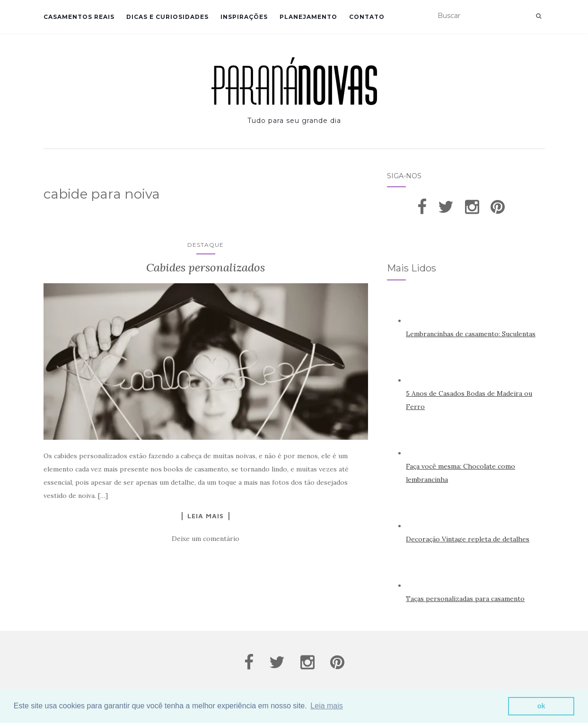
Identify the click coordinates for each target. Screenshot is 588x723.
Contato (367, 17)
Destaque (206, 245)
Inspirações (244, 17)
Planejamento (308, 17)
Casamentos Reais (79, 17)
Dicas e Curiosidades (167, 17)
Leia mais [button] (326, 706)
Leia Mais (206, 516)
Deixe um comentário (206, 539)
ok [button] (541, 706)
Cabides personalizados (206, 267)
